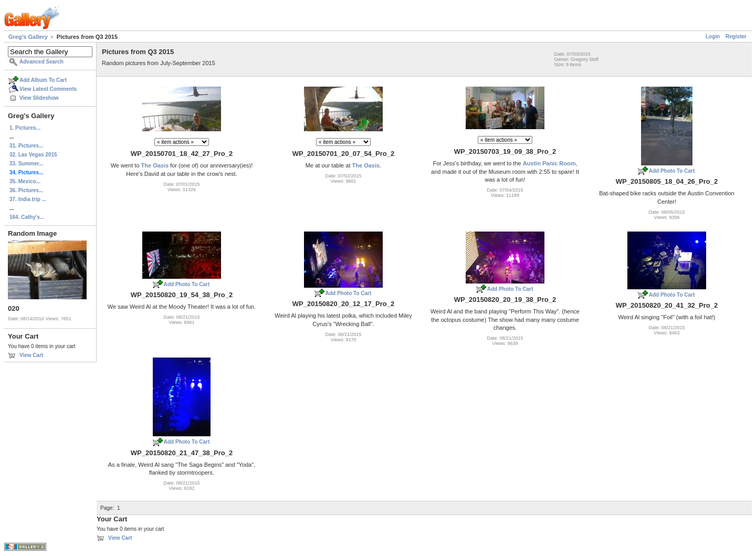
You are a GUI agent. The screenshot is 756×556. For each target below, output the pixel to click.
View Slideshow (39, 98)
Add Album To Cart (43, 80)
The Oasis (155, 165)
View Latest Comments (48, 89)
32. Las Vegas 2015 (33, 155)
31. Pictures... (26, 146)
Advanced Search (41, 62)
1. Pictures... (25, 128)
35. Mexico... (25, 181)
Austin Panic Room (549, 163)
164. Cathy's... (27, 217)
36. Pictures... (26, 190)
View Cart (31, 355)
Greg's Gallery (28, 37)
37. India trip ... (28, 199)
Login (713, 36)
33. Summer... (26, 164)
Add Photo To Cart (672, 171)
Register (736, 36)
